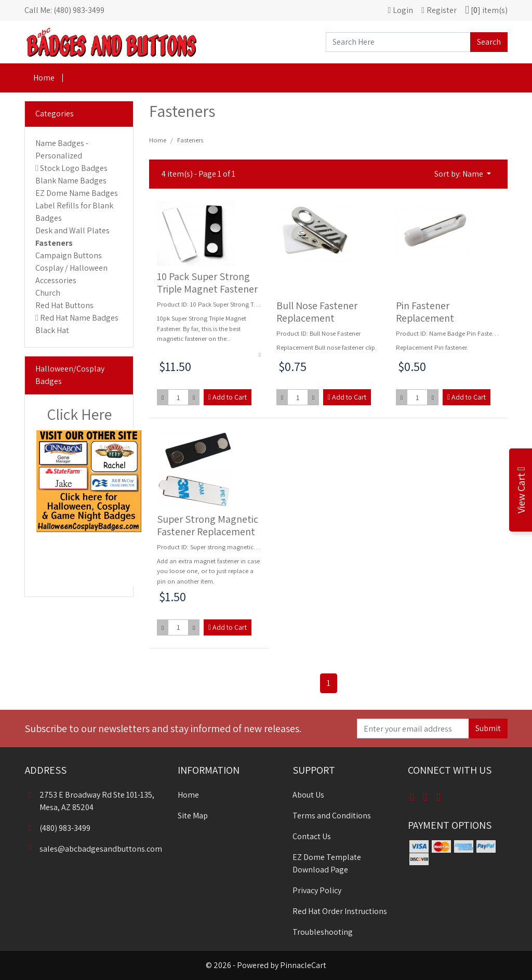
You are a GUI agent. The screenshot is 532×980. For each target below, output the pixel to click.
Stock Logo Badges (74, 168)
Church (48, 293)
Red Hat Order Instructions (340, 911)
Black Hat (52, 330)
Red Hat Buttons (64, 305)
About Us (308, 795)
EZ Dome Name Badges (77, 193)
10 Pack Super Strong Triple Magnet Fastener (207, 283)
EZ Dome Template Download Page (327, 863)
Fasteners (54, 243)
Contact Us (312, 836)
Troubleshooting (323, 932)
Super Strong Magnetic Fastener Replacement (208, 525)
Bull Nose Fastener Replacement (317, 312)
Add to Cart (228, 397)
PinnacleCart (303, 965)
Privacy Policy (317, 890)
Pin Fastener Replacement (425, 312)
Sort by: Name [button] (460, 174)
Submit (488, 728)
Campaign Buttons (69, 255)
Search (489, 42)
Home (44, 78)
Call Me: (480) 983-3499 (64, 10)
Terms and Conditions (332, 816)
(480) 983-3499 (58, 828)
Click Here (79, 414)
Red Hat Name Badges (79, 318)
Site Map (193, 816)
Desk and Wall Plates (72, 230)
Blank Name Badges (71, 181)
